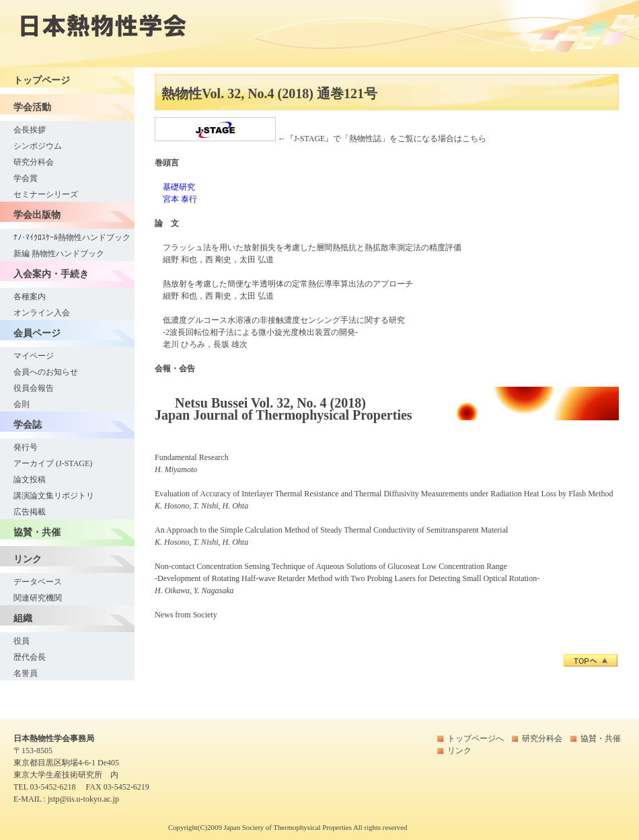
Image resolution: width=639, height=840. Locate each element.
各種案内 (30, 297)
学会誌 (28, 424)
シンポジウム (38, 146)
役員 (22, 641)
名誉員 (26, 673)
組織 (23, 618)
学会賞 (26, 178)
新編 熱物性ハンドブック (59, 254)
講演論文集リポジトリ (54, 496)
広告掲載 (30, 512)
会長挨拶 (30, 130)
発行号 (26, 447)
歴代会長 (30, 657)
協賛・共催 (37, 532)
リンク (28, 559)
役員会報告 (34, 388)
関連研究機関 (38, 598)
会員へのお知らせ (46, 372)
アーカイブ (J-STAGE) (53, 463)
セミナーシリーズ (46, 194)
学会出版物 (37, 215)
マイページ (34, 356)
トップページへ (476, 738)
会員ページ (37, 333)
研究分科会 (34, 162)
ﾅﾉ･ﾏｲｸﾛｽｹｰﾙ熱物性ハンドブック (72, 237)
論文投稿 (30, 480)
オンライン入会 (42, 313)
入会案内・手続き (51, 274)
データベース (38, 582)
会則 (22, 404)
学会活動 (32, 107)
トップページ (42, 80)
